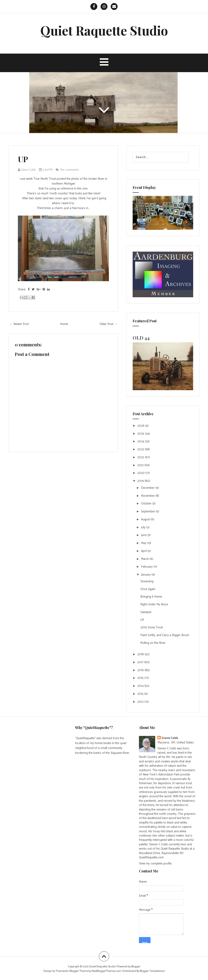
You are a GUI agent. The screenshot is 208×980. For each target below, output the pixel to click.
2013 (141, 694)
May (144, 543)
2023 (141, 449)
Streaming (147, 581)
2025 (141, 434)
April (144, 551)
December (148, 488)
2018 (141, 654)
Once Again (148, 589)
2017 (141, 662)
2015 (141, 678)
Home (64, 324)
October (147, 504)
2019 (141, 481)
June (144, 535)
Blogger (136, 967)
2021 (141, 465)
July (144, 527)
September (148, 511)
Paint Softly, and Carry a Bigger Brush (165, 635)
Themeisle (62, 971)
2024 (141, 441)
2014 (141, 686)
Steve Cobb (170, 738)
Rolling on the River (153, 643)
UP (23, 159)
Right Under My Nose (154, 604)
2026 (141, 426)
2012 (141, 702)
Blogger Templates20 (152, 971)
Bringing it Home (151, 597)
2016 (141, 670)
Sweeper (146, 612)
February (147, 567)
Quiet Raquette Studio (104, 30)
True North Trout (45, 179)
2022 (141, 457)
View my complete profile (155, 864)
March (145, 559)
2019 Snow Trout (152, 627)
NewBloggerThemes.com (106, 971)
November (148, 496)
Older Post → (108, 324)
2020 (141, 473)
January (146, 575)
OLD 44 (141, 338)
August (146, 519)
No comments (70, 170)
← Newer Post (19, 324)
